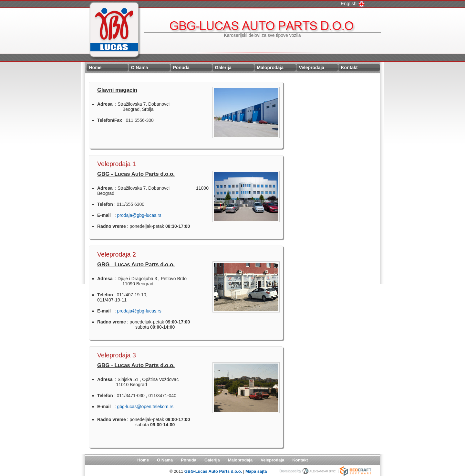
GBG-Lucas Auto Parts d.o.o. (214, 471)
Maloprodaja (270, 68)
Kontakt (349, 68)
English (353, 3)
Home (95, 68)
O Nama (140, 68)
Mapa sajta (256, 471)
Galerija (223, 68)
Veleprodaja (312, 68)
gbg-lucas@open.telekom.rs (145, 407)
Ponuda (181, 68)
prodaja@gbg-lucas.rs (139, 215)
